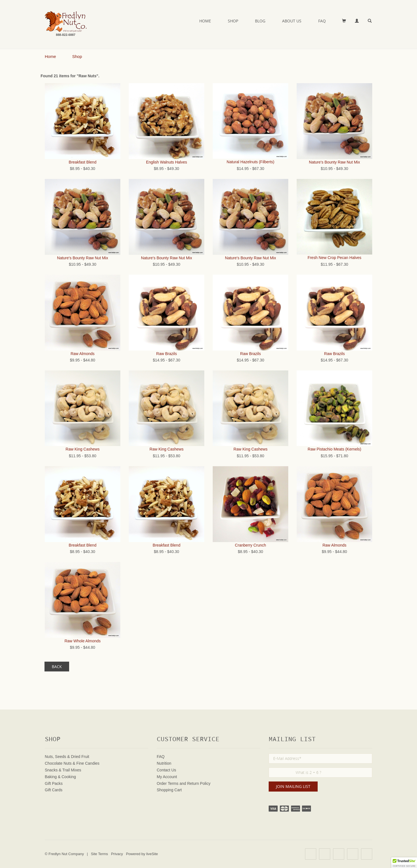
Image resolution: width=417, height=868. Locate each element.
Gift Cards (54, 790)
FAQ (322, 21)
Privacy (117, 854)
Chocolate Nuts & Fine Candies (72, 763)
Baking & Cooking (60, 777)
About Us (292, 21)
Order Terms (168, 783)
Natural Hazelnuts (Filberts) (250, 162)
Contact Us (166, 770)
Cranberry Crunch (250, 545)
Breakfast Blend (83, 162)
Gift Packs (54, 783)
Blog (260, 21)
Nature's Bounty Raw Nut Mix (334, 162)
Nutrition (164, 763)
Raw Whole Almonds (82, 641)
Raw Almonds (83, 354)
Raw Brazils (167, 354)
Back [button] (57, 667)
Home (205, 21)
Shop (233, 21)
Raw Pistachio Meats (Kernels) (334, 449)
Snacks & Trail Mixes (63, 770)
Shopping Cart (169, 790)
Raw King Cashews (82, 449)
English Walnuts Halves (167, 162)
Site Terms (99, 854)
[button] (404, 863)
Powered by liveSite (142, 854)
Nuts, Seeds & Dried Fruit (67, 757)
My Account (167, 777)
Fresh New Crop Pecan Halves (334, 258)
